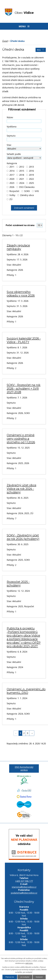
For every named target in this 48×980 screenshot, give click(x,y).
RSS (41, 50)
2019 (31, 175)
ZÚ (11, 199)
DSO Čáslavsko (27, 187)
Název (10, 117)
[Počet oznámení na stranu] (40, 225)
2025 (31, 183)
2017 (12, 175)
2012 (22, 167)
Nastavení (39, 977)
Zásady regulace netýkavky (18, 247)
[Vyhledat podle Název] (24, 121)
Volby (12, 195)
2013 (31, 167)
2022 (31, 179)
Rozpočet (14, 191)
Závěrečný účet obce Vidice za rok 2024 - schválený (21, 489)
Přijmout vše (10, 977)
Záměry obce (27, 195)
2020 (12, 179)
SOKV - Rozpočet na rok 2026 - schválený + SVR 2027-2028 (24, 388)
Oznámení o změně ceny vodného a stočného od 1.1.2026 (21, 439)
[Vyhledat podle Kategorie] (8, 167)
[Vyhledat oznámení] (24, 208)
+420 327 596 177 (24, 881)
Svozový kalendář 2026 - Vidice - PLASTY (24, 340)
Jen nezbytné (25, 977)
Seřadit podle (14, 154)
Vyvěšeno (12, 127)
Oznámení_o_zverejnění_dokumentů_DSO (26, 691)
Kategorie (12, 163)
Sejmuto (11, 136)
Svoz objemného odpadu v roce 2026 (21, 294)
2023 (12, 183)
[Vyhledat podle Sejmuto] (24, 139)
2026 (12, 187)
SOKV (27, 191)
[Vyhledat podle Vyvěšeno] (24, 130)
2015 (22, 171)
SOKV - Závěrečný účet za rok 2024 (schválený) (23, 537)
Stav (9, 145)
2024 (22, 183)
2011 (12, 167)
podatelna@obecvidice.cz (24, 893)
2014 (12, 171)
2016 (31, 171)
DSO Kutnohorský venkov (24, 768)
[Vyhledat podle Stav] (24, 149)
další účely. (29, 963)
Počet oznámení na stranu (20, 225)
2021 (22, 179)
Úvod (5, 41)
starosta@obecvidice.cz (24, 887)
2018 (22, 175)
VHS (37, 191)
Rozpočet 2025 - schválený (18, 584)
